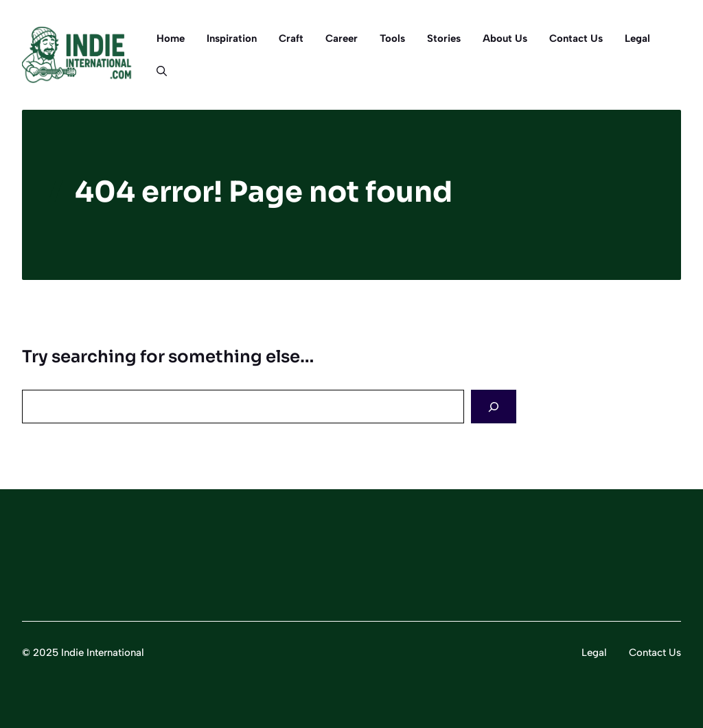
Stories (444, 38)
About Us (505, 38)
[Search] (494, 407)
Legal (637, 38)
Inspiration (232, 38)
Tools (392, 38)
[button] (156, 71)
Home (171, 38)
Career (342, 38)
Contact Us (576, 38)
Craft (291, 38)
